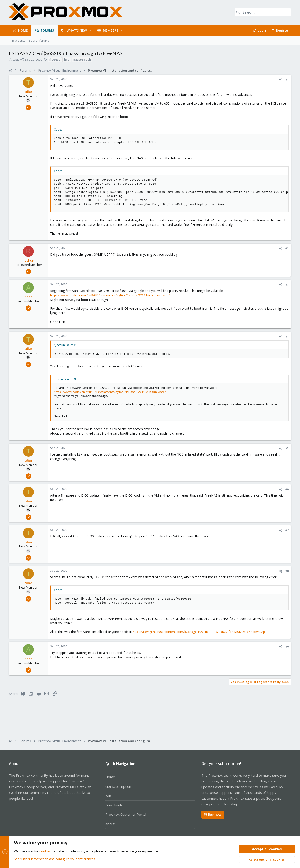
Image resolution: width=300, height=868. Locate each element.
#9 (287, 647)
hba (67, 60)
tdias (16, 60)
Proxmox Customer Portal (126, 814)
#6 (287, 489)
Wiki (108, 796)
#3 (287, 285)
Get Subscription (118, 786)
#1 (287, 80)
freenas (55, 60)
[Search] (263, 12)
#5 (287, 448)
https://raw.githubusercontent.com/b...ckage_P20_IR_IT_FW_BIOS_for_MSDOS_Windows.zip (199, 632)
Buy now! (213, 814)
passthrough (82, 60)
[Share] (281, 80)
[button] (90, 30)
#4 (287, 337)
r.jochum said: (63, 345)
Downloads (114, 805)
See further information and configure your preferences (54, 859)
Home (110, 777)
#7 (287, 530)
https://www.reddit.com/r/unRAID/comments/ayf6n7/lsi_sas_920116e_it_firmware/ (110, 295)
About (110, 824)
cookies (45, 851)
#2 (287, 248)
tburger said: (63, 379)
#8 (287, 571)
